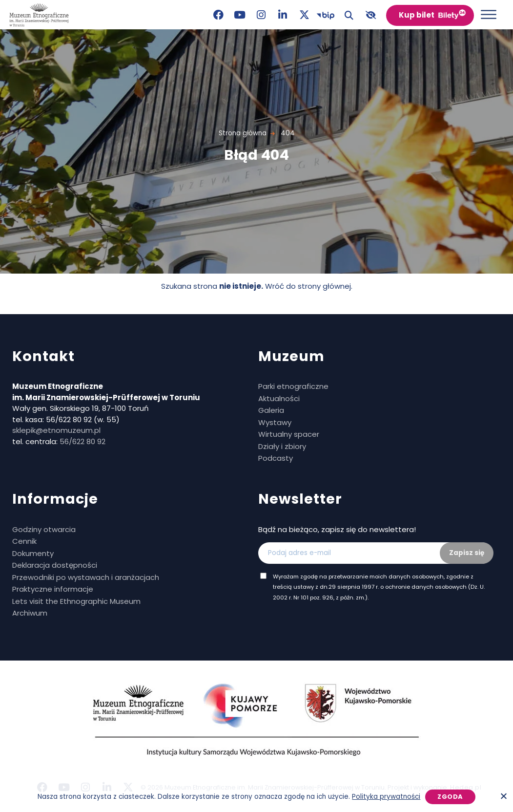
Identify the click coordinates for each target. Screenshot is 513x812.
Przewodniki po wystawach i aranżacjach (86, 577)
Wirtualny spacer (289, 434)
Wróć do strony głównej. (309, 286)
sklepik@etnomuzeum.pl (56, 430)
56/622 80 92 (82, 441)
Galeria (271, 410)
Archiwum (30, 613)
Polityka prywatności (386, 797)
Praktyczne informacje (53, 589)
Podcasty (276, 458)
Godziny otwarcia (44, 529)
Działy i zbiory (282, 446)
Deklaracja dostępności (55, 565)
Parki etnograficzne (293, 386)
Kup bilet (417, 15)
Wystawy (275, 422)
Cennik (24, 541)
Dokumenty (33, 553)
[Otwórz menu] (489, 14)
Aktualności (279, 398)
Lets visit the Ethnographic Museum (76, 601)
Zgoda (450, 797)
